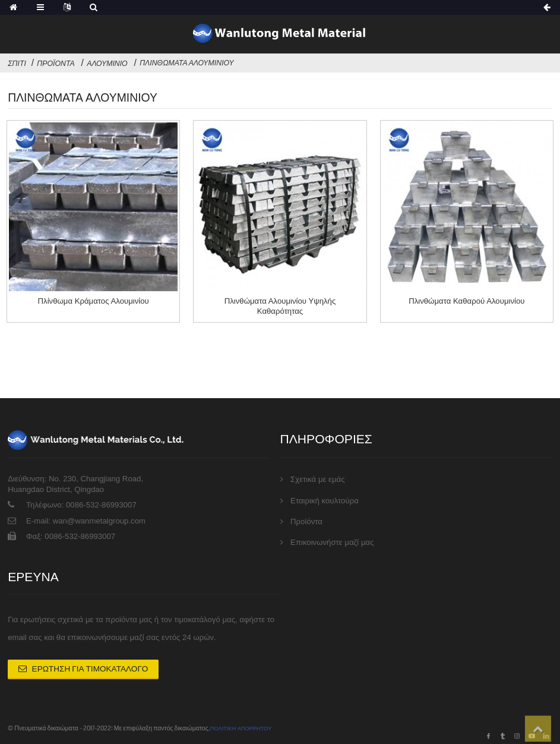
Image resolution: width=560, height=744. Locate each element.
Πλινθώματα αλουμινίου (187, 63)
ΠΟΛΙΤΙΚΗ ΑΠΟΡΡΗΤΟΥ (245, 726)
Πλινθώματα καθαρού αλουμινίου (466, 301)
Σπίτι (17, 64)
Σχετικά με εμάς (317, 472)
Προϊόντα (56, 64)
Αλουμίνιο (107, 64)
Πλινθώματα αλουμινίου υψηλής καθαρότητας (280, 306)
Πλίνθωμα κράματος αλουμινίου (94, 301)
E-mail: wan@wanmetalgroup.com (86, 513)
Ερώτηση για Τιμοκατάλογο (83, 667)
